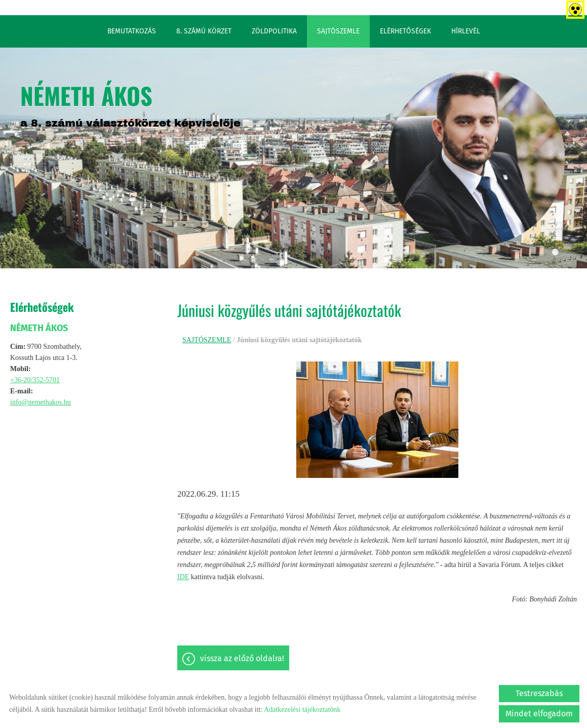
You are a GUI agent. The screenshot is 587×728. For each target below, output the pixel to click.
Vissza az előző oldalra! (242, 658)
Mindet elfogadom (539, 714)
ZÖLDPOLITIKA (274, 31)
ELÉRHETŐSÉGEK (405, 31)
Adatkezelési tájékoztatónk (302, 710)
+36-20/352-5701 (35, 380)
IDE (183, 577)
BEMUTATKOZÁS (132, 31)
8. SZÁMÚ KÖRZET (204, 31)
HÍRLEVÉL (466, 31)
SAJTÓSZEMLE (338, 31)
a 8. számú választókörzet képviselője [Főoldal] (130, 103)
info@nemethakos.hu (41, 402)
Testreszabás (539, 693)
